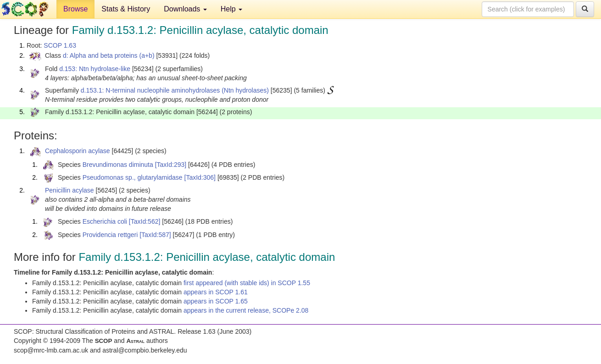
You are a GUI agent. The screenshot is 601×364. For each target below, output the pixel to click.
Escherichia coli (105, 221)
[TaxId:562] (145, 221)
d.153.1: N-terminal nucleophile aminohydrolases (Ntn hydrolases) (175, 90)
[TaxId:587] (155, 235)
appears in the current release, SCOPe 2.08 (246, 310)
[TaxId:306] (200, 177)
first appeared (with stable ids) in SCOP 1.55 (247, 283)
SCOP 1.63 (60, 45)
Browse (75, 9)
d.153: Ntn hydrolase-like (95, 69)
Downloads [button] (185, 9)
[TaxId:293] (171, 165)
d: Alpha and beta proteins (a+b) (109, 55)
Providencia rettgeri (110, 235)
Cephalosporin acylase (78, 151)
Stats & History (126, 9)
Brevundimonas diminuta (118, 165)
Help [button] (231, 9)
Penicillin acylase (70, 190)
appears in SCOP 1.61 (216, 292)
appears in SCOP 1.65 (216, 301)
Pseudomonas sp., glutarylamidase (133, 177)
